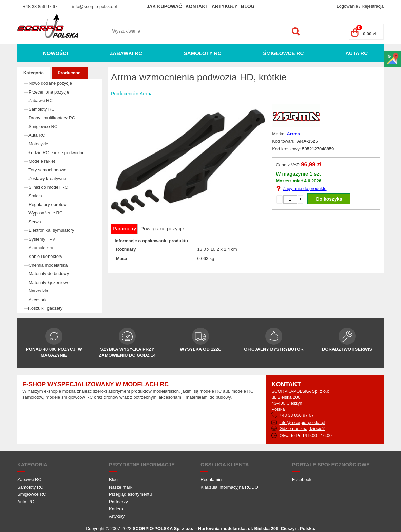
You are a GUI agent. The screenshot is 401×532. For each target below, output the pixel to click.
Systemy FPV (42, 239)
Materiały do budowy (49, 274)
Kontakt (197, 6)
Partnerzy (118, 502)
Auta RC (357, 53)
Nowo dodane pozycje (50, 83)
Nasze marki (121, 487)
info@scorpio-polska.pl (95, 7)
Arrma (146, 94)
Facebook (302, 480)
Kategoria (34, 73)
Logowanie (347, 6)
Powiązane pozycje (162, 229)
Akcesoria (38, 300)
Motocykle (39, 144)
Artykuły (225, 6)
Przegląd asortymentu (130, 494)
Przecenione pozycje (49, 92)
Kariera (116, 509)
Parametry (124, 229)
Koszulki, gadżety (45, 308)
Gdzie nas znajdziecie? (302, 428)
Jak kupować (164, 6)
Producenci (70, 73)
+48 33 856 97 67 (40, 7)
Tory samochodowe (47, 170)
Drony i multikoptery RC (52, 118)
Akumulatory (41, 248)
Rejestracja (373, 6)
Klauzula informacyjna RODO (229, 487)
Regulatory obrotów (48, 204)
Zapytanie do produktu (304, 189)
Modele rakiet (42, 161)
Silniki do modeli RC (48, 187)
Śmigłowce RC (283, 53)
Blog (248, 6)
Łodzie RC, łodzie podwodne (57, 153)
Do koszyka (329, 199)
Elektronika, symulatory (51, 230)
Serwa (35, 222)
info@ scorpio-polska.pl (302, 422)
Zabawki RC (126, 53)
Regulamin (211, 480)
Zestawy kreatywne (47, 178)
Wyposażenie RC (45, 213)
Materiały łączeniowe (49, 282)
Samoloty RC (203, 53)
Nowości (55, 53)
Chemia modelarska (48, 265)
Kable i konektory (45, 256)
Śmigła (35, 196)
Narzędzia (39, 291)
